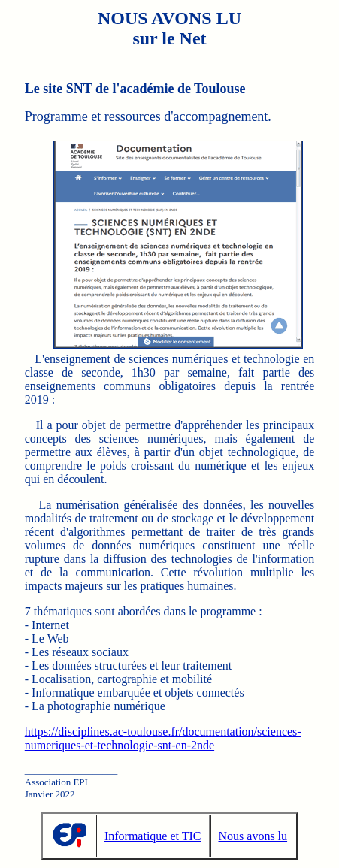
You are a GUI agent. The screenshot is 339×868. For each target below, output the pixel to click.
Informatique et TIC (153, 836)
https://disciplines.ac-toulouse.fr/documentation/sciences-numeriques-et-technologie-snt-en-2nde (163, 738)
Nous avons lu (253, 836)
